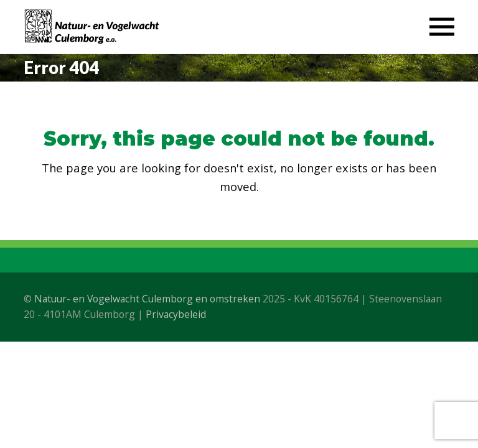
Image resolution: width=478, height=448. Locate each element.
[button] (442, 27)
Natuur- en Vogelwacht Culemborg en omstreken (147, 299)
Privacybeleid (176, 314)
